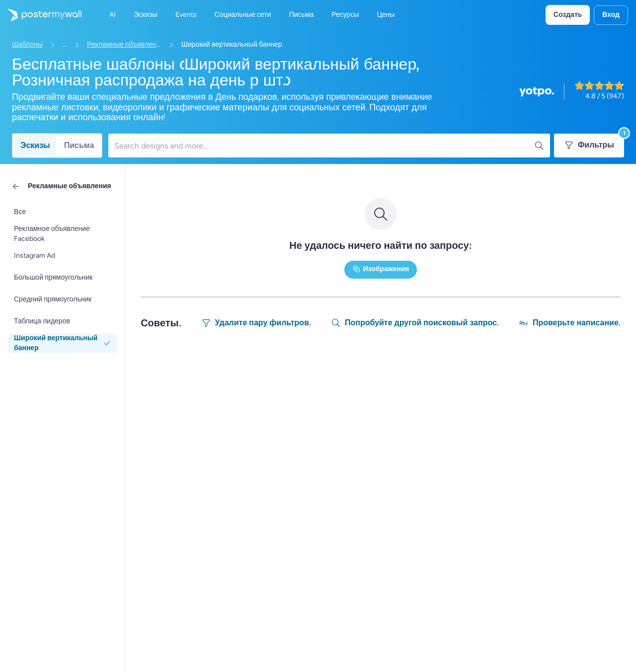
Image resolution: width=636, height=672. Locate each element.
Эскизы (35, 145)
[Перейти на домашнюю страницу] (41, 15)
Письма (79, 145)
